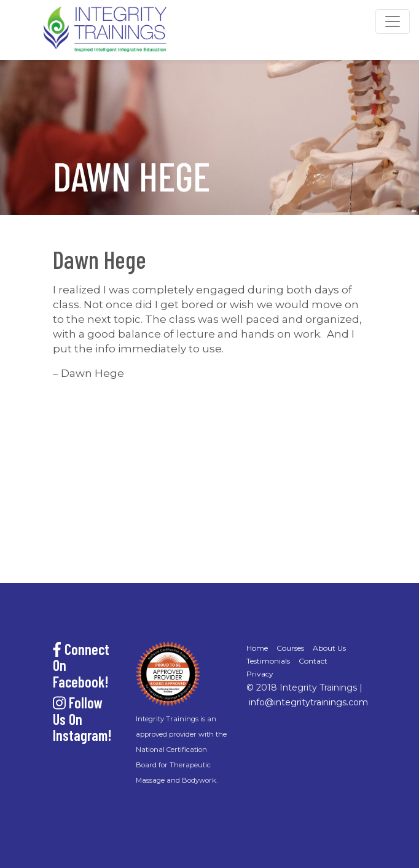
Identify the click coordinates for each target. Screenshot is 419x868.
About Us (329, 648)
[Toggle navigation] (393, 21)
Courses (290, 648)
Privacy (260, 674)
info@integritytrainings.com (308, 702)
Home (257, 648)
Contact (313, 661)
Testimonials (268, 661)
